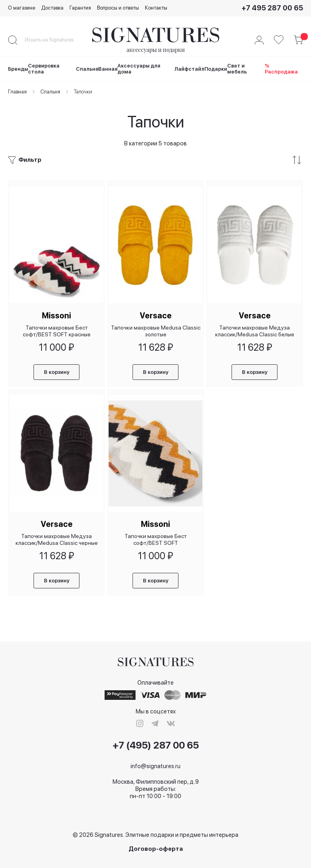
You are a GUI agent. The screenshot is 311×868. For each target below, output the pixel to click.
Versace (156, 313)
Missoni (56, 313)
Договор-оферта (156, 849)
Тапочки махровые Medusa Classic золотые (156, 329)
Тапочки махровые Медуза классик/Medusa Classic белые (255, 329)
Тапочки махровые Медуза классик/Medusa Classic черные (57, 538)
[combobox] (56, 40)
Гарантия (80, 8)
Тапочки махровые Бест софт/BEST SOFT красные (57, 329)
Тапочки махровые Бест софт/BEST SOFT (156, 538)
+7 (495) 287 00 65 (156, 745)
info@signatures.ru (155, 766)
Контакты (156, 8)
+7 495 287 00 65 (272, 8)
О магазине (22, 8)
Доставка (52, 8)
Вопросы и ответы (118, 8)
